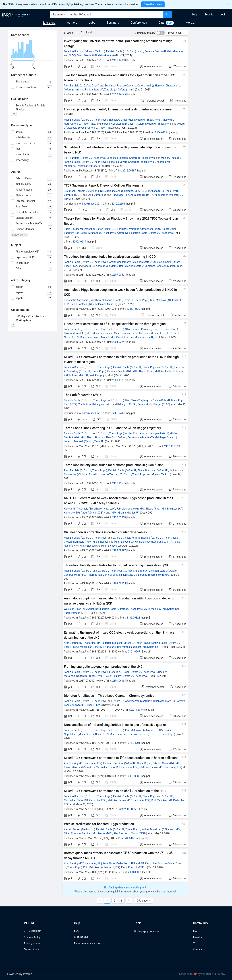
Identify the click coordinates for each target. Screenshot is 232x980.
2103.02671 (135, 652)
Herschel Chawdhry (166, 86)
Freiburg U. (88, 829)
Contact (197, 949)
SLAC (72, 55)
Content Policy (32, 937)
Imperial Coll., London (114, 124)
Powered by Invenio (20, 974)
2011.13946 (138, 710)
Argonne (89, 229)
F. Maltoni (69, 191)
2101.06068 (119, 681)
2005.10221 (131, 809)
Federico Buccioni (74, 51)
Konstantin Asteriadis (76, 300)
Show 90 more (19, 235)
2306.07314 (162, 132)
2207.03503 (119, 275)
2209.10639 (79, 242)
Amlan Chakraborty (120, 262)
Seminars (113, 23)
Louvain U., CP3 (85, 191)
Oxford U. (89, 266)
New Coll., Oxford (116, 437)
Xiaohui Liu (85, 404)
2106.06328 (133, 618)
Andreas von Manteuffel (109, 266)
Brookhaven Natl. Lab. (102, 509)
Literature (49, 23)
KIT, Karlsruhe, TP (90, 643)
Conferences (139, 23)
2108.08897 (119, 550)
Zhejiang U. (144, 400)
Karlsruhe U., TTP (162, 333)
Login (223, 15)
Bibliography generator (147, 931)
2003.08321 (135, 872)
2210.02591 (118, 204)
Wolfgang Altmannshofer (143, 229)
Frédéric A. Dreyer (119, 672)
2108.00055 (119, 583)
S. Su (145, 191)
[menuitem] (195, 15)
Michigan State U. (88, 166)
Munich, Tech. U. (95, 51)
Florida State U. (94, 90)
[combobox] (116, 15)
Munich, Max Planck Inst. (115, 337)
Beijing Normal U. (102, 404)
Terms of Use (31, 949)
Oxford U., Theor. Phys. (94, 120)
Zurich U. (110, 86)
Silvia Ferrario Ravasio (138, 329)
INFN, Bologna (108, 191)
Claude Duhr (160, 400)
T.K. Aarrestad (133, 195)
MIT (109, 833)
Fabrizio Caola (114, 51)
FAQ (76, 931)
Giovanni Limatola (74, 333)
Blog (196, 931)
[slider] (12, 61)
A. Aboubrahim (160, 195)
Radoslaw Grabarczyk (121, 120)
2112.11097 (171, 446)
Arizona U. (155, 191)
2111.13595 (119, 483)
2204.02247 (119, 342)
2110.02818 (119, 517)
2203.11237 (119, 380)
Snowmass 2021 (91, 204)
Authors (72, 23)
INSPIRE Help (81, 937)
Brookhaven (96, 300)
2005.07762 (132, 838)
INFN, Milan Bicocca (97, 333)
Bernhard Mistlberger (149, 404)
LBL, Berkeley (119, 229)
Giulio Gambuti (85, 55)
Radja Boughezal (73, 229)
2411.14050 (119, 60)
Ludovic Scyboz (77, 128)
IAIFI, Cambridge (97, 195)
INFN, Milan (95, 304)
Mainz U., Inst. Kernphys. (93, 375)
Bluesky (197, 937)
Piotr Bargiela (72, 86)
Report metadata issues (87, 943)
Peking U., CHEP (126, 404)
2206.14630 (133, 309)
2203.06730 (118, 413)
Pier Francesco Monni (126, 833)
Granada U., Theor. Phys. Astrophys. (109, 233)
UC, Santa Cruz (167, 229)
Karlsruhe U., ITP (126, 863)
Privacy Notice (32, 943)
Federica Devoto (154, 51)
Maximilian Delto (89, 647)
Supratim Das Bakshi (76, 233)
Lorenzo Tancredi (156, 266)
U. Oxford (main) (133, 51)
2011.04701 (133, 743)
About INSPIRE (32, 931)
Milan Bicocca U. (123, 333)
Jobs (92, 23)
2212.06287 (129, 171)
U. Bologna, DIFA (130, 191)
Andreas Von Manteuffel (139, 701)
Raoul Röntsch (79, 304)
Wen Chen (131, 400)
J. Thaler (167, 191)
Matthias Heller (163, 371)
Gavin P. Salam (136, 124)
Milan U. (112, 304)
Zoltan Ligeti (103, 229)
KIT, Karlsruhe (91, 609)
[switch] (161, 33)
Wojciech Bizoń (73, 609)
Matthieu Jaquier (131, 647)
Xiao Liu (109, 90)
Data (161, 23)
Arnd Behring (71, 643)
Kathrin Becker (72, 829)
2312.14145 (119, 94)
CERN (146, 195)
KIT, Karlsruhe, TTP (91, 763)
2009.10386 (133, 776)
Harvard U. (118, 195)
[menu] (202, 15)
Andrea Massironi (151, 829)
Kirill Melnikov (158, 300)
